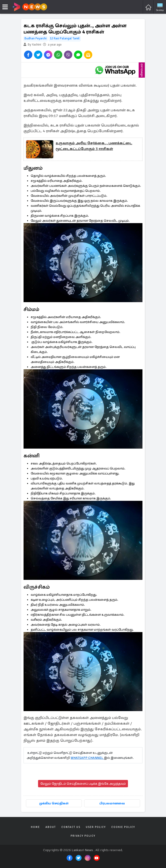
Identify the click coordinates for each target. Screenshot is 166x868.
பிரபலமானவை (112, 803)
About (51, 827)
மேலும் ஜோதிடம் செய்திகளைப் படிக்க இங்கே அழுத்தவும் (83, 784)
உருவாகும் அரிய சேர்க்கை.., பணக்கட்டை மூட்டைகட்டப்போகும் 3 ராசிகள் (94, 146)
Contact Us (71, 827)
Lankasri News (82, 850)
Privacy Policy (83, 836)
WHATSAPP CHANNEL (87, 758)
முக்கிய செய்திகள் (54, 803)
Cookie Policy (123, 827)
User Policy (96, 827)
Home (35, 827)
